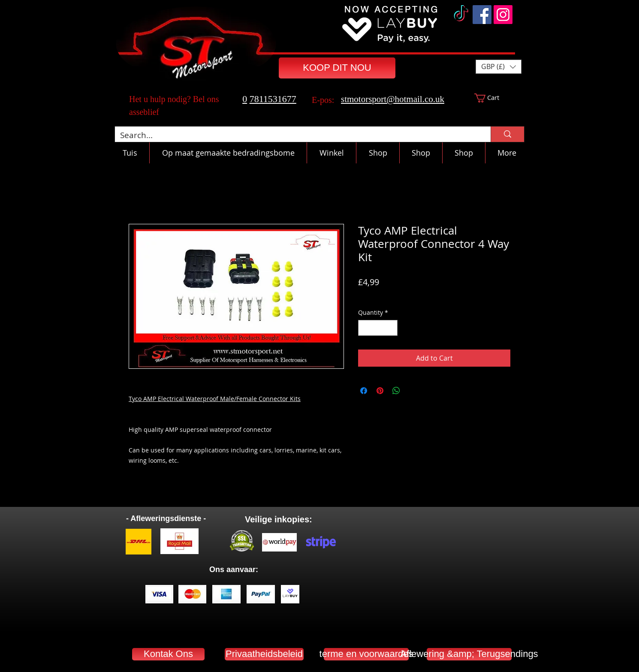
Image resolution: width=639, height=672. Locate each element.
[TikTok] (461, 15)
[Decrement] (365, 328)
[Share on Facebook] (364, 391)
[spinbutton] (378, 328)
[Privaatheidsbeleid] (264, 654)
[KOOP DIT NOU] (337, 68)
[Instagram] (503, 15)
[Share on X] (413, 391)
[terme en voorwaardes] (366, 654)
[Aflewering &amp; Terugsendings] (469, 654)
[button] (499, 67)
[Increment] (391, 328)
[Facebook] (482, 15)
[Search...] (296, 135)
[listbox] (499, 67)
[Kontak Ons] (168, 654)
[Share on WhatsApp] (396, 391)
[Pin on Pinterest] (380, 391)
